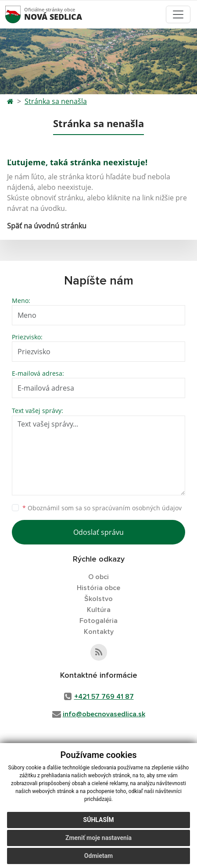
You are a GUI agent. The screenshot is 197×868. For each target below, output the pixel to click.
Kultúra (99, 610)
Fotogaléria (98, 621)
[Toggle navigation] (178, 14)
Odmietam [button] (98, 856)
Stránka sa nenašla (56, 101)
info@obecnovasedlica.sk (104, 714)
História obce (98, 588)
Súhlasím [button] (99, 820)
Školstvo (98, 599)
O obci (98, 577)
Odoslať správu (98, 532)
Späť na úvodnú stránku (47, 226)
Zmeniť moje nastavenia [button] (98, 838)
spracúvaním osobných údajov (137, 508)
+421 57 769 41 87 (104, 697)
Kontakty (99, 632)
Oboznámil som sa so (102, 508)
